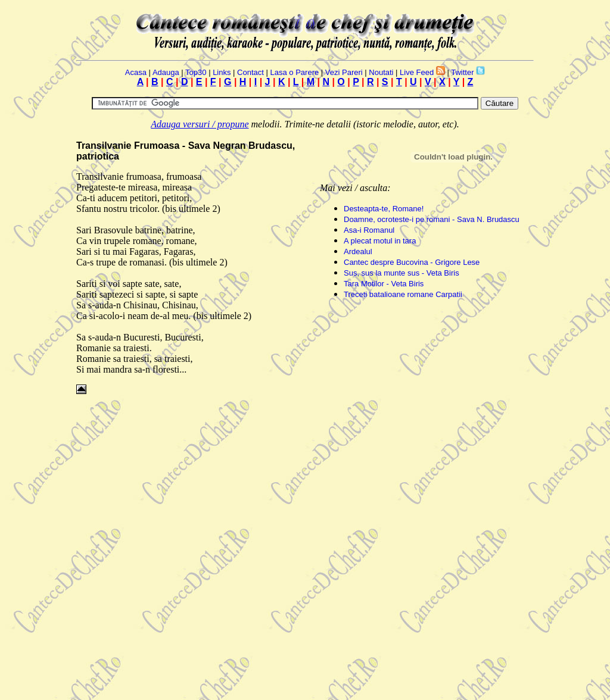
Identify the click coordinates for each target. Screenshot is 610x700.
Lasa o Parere (295, 72)
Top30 (196, 72)
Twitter (462, 72)
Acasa (136, 72)
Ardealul (358, 251)
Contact (250, 72)
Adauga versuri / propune (200, 124)
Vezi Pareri (344, 72)
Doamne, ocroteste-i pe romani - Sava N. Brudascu (432, 219)
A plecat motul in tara (380, 241)
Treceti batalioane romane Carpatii (403, 294)
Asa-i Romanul (369, 230)
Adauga (166, 72)
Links (222, 72)
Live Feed (417, 72)
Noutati (381, 72)
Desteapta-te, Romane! (384, 209)
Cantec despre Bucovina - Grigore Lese (412, 262)
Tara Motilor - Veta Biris (384, 284)
